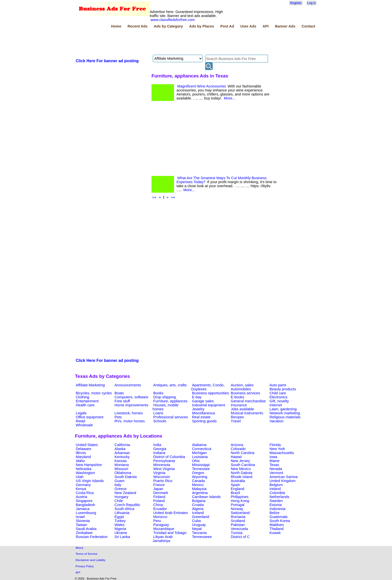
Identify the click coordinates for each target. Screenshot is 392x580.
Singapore (84, 501)
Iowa (273, 457)
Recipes (237, 417)
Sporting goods (204, 421)
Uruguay (199, 525)
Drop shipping (164, 397)
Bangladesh (85, 505)
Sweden (276, 501)
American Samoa (283, 477)
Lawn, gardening (283, 409)
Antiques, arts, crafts (170, 385)
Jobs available (242, 409)
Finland (159, 497)
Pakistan (238, 525)
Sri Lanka (122, 537)
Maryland (83, 457)
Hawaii (236, 457)
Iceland (198, 513)
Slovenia (83, 521)
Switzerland (240, 513)
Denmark (161, 493)
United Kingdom (282, 481)
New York (277, 449)
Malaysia (199, 489)
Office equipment (90, 417)
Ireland (275, 489)
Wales (119, 525)
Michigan (199, 453)
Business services (245, 393)
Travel (236, 421)
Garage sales (203, 401)
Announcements (128, 385)
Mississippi (201, 465)
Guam (119, 481)
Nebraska (84, 469)
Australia (238, 481)
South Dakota (126, 477)
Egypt (119, 517)
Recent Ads (137, 26)
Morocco (160, 517)
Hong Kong (240, 501)
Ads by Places (202, 26)
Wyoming (200, 477)
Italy (118, 485)
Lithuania (122, 513)
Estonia (276, 505)
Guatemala (278, 517)
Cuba (196, 521)
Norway (237, 509)
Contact (308, 26)
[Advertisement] (166, 42)
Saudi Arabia (86, 529)
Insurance (239, 405)
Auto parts (278, 385)
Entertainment (87, 401)
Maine (274, 461)
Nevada (276, 469)
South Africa (124, 509)
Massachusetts (282, 453)
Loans (158, 413)
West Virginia (164, 469)
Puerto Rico (163, 481)
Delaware (83, 449)
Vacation (276, 421)
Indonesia (277, 509)
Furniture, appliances (170, 401)
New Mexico (241, 469)
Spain (235, 485)
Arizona (237, 445)
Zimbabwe (84, 533)
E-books (237, 397)
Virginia (159, 473)
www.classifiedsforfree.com (173, 20)
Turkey (120, 521)
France (159, 485)
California (122, 445)
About (79, 548)
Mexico (198, 485)
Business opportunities (210, 393)
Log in (311, 3)
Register (296, 3)
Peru (157, 521)
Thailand (276, 529)
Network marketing (285, 413)
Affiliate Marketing (90, 385)
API (265, 26)
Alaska (120, 449)
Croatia (198, 505)
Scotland (238, 521)
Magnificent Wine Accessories (202, 86)
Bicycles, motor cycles (94, 393)
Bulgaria (199, 501)
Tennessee (201, 469)
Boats (119, 393)
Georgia (160, 449)
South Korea (280, 521)
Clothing (82, 397)
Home (116, 26)
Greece (120, 489)
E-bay (197, 397)
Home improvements (131, 405)
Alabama (199, 445)
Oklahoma (123, 473)
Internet (276, 405)
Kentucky (122, 457)
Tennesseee (202, 537)
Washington (85, 473)
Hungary (121, 497)
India (157, 445)
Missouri (121, 469)
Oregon (198, 473)
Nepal (197, 529)
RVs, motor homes (130, 421)
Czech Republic (127, 505)
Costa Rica (85, 493)
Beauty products (283, 389)
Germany (83, 485)
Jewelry (198, 409)
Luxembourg (86, 513)
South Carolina (243, 465)
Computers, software (131, 397)
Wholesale (84, 425)
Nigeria (120, 529)
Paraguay (161, 525)
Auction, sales (242, 385)
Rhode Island (241, 477)
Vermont (276, 473)
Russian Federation (92, 537)
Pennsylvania (164, 461)
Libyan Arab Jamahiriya (162, 539)
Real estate (201, 417)
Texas (274, 465)
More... (230, 98)
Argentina (200, 493)
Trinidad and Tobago (170, 533)
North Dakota (241, 473)
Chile (119, 501)
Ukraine (121, 533)
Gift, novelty (279, 401)
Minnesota (162, 465)
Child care (278, 393)
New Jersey (240, 461)
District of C (240, 537)
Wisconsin (162, 477)
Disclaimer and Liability (90, 560)
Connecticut (202, 449)
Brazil (235, 493)
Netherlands (279, 497)
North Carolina (243, 453)
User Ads (248, 26)
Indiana (159, 453)
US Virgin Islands (90, 481)
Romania (238, 517)
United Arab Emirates (170, 513)
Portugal (238, 505)
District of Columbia (169, 457)
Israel (80, 517)
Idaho (80, 461)
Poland (159, 501)
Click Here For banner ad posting (107, 61)
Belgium (276, 485)
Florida (275, 445)
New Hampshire (89, 465)
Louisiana (200, 457)
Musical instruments (247, 413)
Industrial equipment (208, 405)
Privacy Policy (85, 566)
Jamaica (83, 509)
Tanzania (199, 533)
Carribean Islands (206, 497)
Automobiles (241, 389)
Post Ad (227, 26)
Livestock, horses (129, 413)
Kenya (81, 489)
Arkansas (122, 453)
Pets (118, 417)
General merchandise (248, 401)
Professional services (170, 417)
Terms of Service (86, 554)
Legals (81, 413)
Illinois (81, 453)
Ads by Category (168, 26)
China (158, 505)
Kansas (121, 461)
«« (154, 197)
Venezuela (239, 529)
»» (173, 197)
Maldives (277, 525)
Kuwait (275, 533)
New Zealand (125, 493)
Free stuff (122, 401)
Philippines (240, 497)
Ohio (196, 461)
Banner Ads (285, 26)
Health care (85, 405)
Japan (158, 489)
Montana (122, 465)
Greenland (200, 517)
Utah (80, 477)
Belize (274, 513)
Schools (160, 421)
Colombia (277, 493)
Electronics (278, 397)
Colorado (238, 449)
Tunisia (237, 533)
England (237, 489)
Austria (81, 497)
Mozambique (164, 529)
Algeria (198, 509)
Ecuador (160, 509)
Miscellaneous (204, 413)
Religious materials (285, 417)
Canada (198, 481)
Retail (80, 421)
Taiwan (81, 525)
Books (158, 393)
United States (87, 445)
